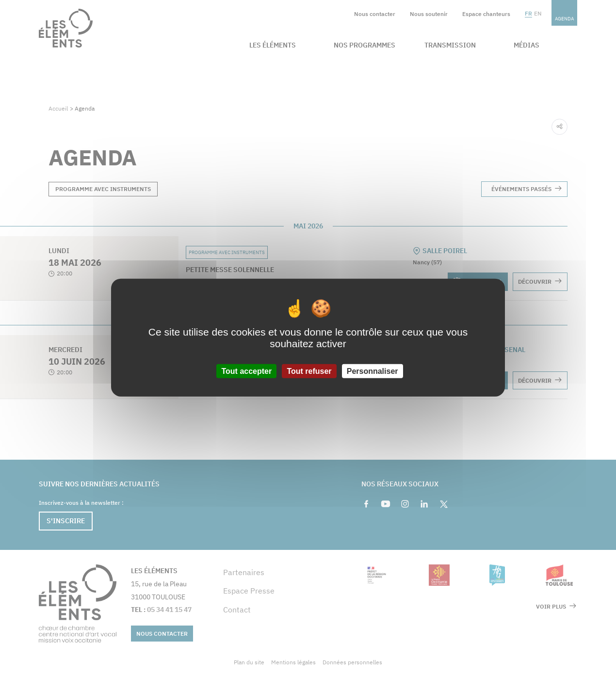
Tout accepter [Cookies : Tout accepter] (246, 371)
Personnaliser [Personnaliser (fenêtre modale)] (373, 371)
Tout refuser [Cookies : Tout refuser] (309, 371)
